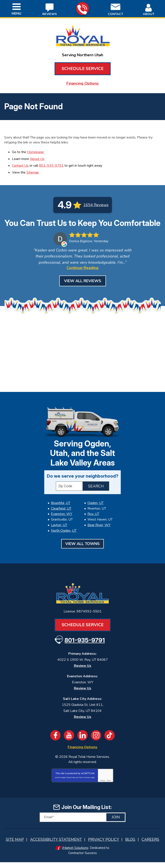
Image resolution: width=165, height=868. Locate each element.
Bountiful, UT (61, 512)
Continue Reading (82, 276)
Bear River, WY (99, 533)
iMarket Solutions (75, 854)
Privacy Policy (71, 784)
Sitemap (33, 171)
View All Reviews (83, 289)
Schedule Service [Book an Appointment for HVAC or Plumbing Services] (83, 69)
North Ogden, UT (64, 538)
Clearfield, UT (61, 517)
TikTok (110, 742)
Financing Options (82, 83)
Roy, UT (93, 522)
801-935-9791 (82, 9)
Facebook (55, 742)
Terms (109, 787)
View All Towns (82, 551)
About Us (37, 158)
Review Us (83, 673)
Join (116, 824)
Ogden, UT (95, 512)
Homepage (35, 151)
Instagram (96, 742)
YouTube (69, 742)
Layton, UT (59, 533)
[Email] (82, 824)
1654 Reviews (96, 203)
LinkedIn (82, 742)
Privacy (103, 787)
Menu (16, 14)
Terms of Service (85, 784)
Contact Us (20, 164)
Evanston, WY (62, 522)
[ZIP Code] (69, 495)
